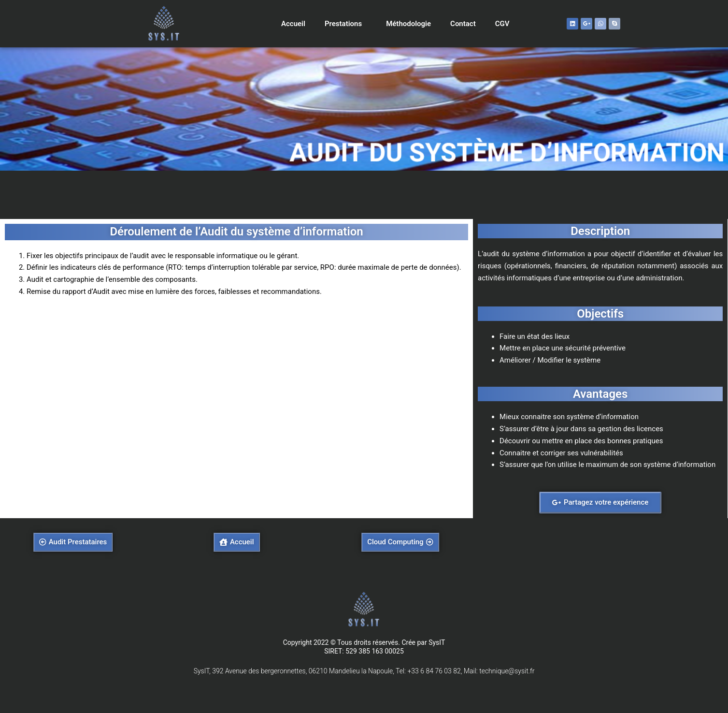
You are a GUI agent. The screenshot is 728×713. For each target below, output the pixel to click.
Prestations (346, 24)
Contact (463, 24)
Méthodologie (408, 24)
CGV (502, 24)
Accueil (293, 24)
